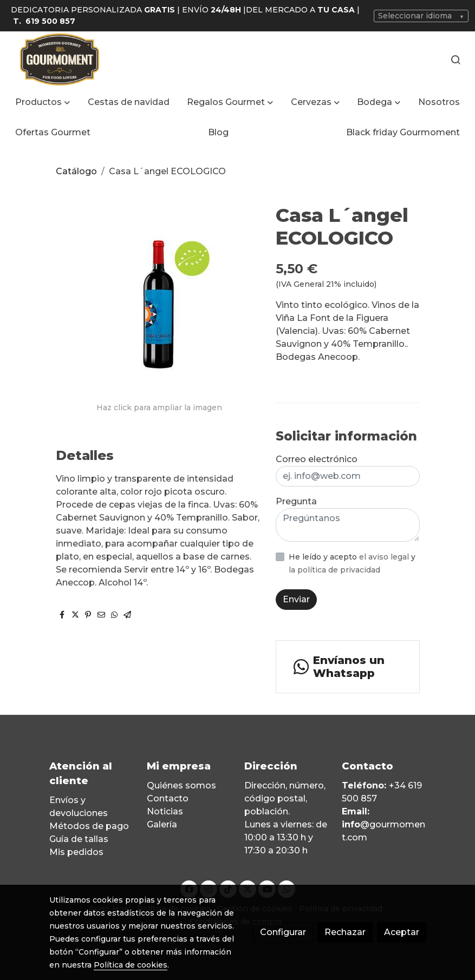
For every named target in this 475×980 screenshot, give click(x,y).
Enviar (296, 599)
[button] (43, 102)
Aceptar (402, 932)
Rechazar (345, 932)
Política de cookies (131, 965)
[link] (60, 59)
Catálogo (76, 171)
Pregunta (296, 501)
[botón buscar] (456, 60)
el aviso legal (385, 557)
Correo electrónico (317, 459)
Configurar (283, 932)
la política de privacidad (334, 570)
